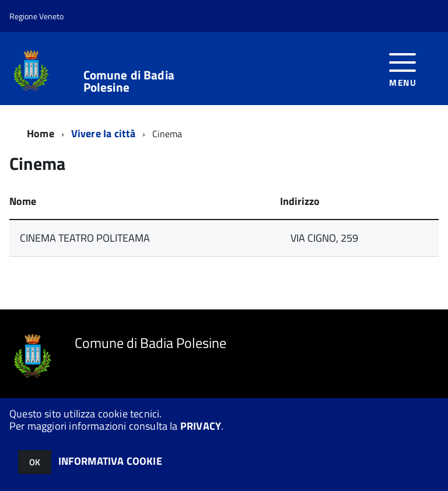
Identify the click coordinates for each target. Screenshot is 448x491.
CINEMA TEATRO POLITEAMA (85, 238)
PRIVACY (201, 426)
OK (35, 462)
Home (41, 133)
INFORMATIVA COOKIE (110, 461)
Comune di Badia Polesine (129, 81)
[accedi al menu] (403, 69)
